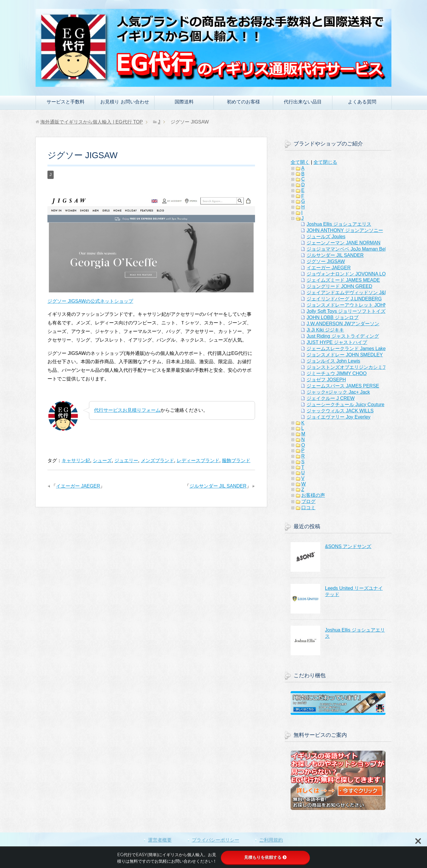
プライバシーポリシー (216, 840)
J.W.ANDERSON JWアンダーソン (343, 324)
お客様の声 (313, 495)
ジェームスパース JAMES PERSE (343, 386)
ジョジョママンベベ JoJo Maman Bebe (348, 249)
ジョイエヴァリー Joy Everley (338, 417)
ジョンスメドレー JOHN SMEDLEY (345, 355)
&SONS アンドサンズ (348, 546)
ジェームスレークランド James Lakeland (351, 349)
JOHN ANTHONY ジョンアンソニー (345, 230)
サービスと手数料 (66, 102)
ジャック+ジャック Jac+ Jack (338, 392)
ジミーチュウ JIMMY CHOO (337, 373)
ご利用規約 (271, 840)
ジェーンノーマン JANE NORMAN (344, 243)
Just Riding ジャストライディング (343, 336)
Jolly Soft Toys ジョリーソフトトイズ (346, 311)
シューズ (102, 461)
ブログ (308, 501)
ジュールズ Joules (326, 237)
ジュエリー (126, 461)
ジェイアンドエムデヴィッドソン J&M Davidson (358, 293)
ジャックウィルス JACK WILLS (340, 411)
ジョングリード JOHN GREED (339, 286)
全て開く (300, 162)
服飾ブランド (236, 461)
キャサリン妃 (76, 461)
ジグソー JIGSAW (326, 261)
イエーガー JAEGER (78, 486)
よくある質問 (362, 102)
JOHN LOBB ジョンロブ (333, 317)
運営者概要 (160, 840)
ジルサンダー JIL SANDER (218, 486)
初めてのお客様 (243, 102)
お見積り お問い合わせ (125, 102)
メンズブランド (157, 461)
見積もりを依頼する (265, 857)
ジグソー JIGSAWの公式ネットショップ (90, 301)
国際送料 (184, 102)
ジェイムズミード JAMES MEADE (343, 280)
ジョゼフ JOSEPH (326, 380)
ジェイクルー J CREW (331, 398)
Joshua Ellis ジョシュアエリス (339, 224)
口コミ (308, 508)
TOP (91, 122)
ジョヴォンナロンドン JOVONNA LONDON (353, 274)
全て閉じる (325, 162)
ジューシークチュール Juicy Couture (345, 405)
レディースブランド (198, 461)
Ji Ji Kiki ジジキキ (325, 330)
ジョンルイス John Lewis (333, 361)
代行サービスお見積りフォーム (127, 410)
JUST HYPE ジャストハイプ (337, 342)
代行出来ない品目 (303, 102)
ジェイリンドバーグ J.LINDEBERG (344, 299)
